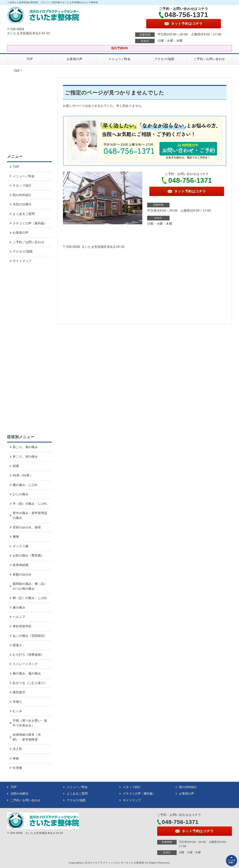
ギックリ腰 (21, 546)
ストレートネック (25, 664)
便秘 (16, 758)
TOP (30, 59)
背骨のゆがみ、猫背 (27, 527)
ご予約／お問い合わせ (209, 59)
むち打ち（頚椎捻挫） (28, 655)
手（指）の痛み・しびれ (30, 504)
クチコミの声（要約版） (30, 223)
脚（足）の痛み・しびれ (30, 598)
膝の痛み (19, 607)
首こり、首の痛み (25, 457)
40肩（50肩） (23, 475)
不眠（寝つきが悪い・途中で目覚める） (30, 723)
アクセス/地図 (164, 59)
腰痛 (16, 537)
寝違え (17, 645)
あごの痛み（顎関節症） (30, 636)
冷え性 (17, 749)
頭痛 (16, 466)
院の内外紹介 (22, 195)
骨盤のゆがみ (22, 574)
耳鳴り (17, 702)
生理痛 (17, 768)
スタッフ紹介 (22, 185)
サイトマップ (22, 261)
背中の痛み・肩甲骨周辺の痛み (30, 515)
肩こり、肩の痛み (25, 447)
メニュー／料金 (119, 59)
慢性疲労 (19, 692)
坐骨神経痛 (21, 565)
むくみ (17, 711)
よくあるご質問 (24, 214)
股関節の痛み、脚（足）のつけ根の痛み (30, 586)
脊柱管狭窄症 (22, 626)
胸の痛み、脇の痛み (27, 673)
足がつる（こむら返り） (30, 683)
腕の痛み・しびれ (25, 485)
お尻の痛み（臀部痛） (28, 555)
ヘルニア (19, 617)
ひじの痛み (21, 494)
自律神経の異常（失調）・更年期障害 (27, 737)
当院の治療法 (22, 204)
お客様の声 (75, 59)
